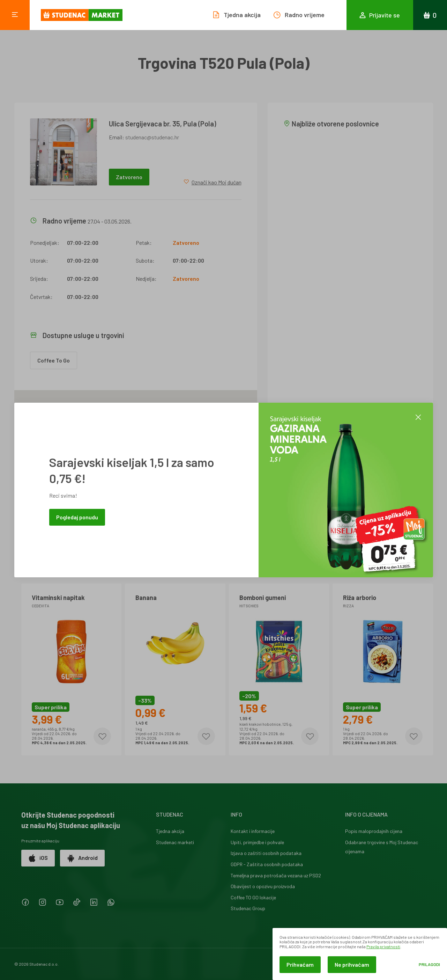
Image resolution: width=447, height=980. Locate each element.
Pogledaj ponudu (77, 517)
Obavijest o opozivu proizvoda (263, 886)
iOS (38, 858)
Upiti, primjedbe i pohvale (257, 842)
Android (82, 858)
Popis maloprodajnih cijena (374, 831)
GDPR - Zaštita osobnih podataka (267, 864)
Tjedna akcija (170, 831)
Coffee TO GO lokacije (253, 897)
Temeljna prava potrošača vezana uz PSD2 (276, 875)
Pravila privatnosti (383, 946)
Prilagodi (429, 964)
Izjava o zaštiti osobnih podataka (266, 853)
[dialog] (360, 954)
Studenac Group (248, 908)
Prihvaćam (300, 964)
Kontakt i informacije (253, 831)
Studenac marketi (175, 842)
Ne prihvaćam (352, 964)
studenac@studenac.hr (152, 137)
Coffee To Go (54, 360)
